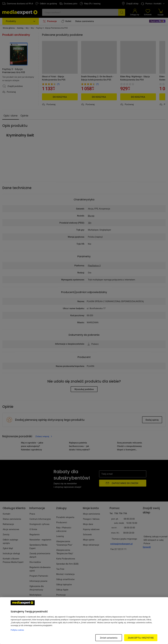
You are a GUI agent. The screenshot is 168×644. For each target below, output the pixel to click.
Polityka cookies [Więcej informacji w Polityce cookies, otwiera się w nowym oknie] (17, 630)
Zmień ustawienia (109, 638)
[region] (84, 621)
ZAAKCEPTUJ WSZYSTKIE (141, 638)
